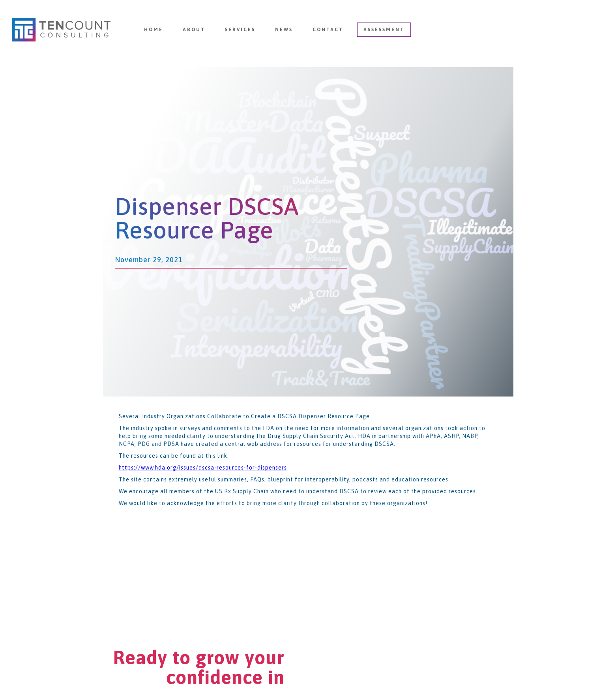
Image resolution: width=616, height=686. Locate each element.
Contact (328, 30)
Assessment (384, 30)
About (194, 30)
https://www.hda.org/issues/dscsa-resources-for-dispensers (203, 468)
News (284, 30)
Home (154, 30)
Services (240, 30)
